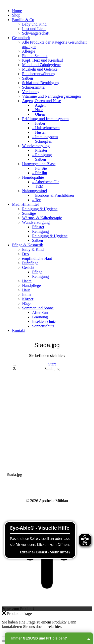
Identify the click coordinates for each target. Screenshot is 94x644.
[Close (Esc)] (4, 636)
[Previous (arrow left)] (4, 641)
